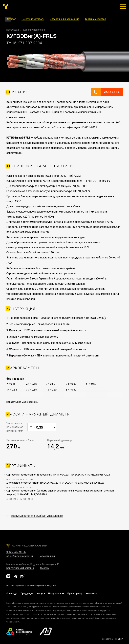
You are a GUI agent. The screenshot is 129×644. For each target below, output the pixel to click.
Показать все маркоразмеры (22, 402)
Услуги (41, 594)
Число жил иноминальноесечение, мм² (15, 427)
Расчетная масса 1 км (20, 440)
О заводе (12, 594)
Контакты (92, 594)
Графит (119, 639)
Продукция (13, 30)
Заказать (112, 92)
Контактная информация (20, 568)
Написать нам (47, 556)
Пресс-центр (75, 594)
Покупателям (56, 594)
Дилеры (45, 568)
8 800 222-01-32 (16, 552)
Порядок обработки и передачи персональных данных (32, 585)
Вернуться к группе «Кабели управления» (37, 516)
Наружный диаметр (59, 440)
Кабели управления (34, 30)
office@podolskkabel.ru (20, 556)
